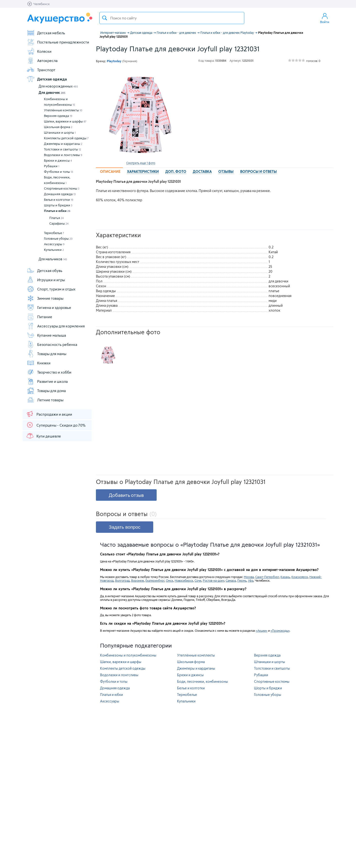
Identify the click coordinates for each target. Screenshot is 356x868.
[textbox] (172, 18)
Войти (325, 18)
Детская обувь (45, 271)
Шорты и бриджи (58, 205)
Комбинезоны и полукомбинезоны (59, 102)
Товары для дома (46, 391)
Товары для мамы (47, 354)
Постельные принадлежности (58, 42)
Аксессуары (54, 244)
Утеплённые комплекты (63, 110)
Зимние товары (45, 298)
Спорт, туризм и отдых (51, 289)
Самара (231, 580)
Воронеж (138, 580)
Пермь (242, 580)
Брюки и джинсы (58, 160)
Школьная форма (58, 127)
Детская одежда (47, 79)
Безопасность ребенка (52, 344)
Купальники (54, 250)
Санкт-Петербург (267, 577)
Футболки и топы (59, 172)
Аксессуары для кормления (56, 326)
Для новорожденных (58, 86)
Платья (56, 218)
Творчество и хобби (49, 372)
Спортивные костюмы (62, 188)
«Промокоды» (280, 631)
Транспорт (41, 70)
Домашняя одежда (60, 194)
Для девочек (52, 92)
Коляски (39, 51)
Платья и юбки (57, 211)
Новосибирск (184, 580)
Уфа (251, 580)
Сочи (198, 580)
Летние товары (45, 400)
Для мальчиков (53, 259)
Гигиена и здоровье (49, 307)
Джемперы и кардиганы (63, 144)
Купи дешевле (43, 436)
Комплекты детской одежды (66, 138)
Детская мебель (46, 33)
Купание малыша (46, 335)
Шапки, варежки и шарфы (65, 121)
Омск (170, 580)
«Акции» (262, 631)
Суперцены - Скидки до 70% (56, 425)
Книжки (39, 363)
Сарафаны (59, 223)
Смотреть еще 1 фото (141, 163)
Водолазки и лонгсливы (63, 155)
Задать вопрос (125, 527)
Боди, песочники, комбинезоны (57, 180)
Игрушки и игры (46, 280)
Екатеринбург (155, 580)
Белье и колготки (59, 200)
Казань (285, 577)
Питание (39, 317)
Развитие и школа (47, 381)
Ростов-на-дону (213, 580)
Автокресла (42, 61)
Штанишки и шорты (60, 132)
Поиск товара (105, 18)
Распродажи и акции (49, 414)
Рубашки (52, 166)
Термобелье (54, 233)
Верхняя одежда (58, 116)
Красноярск (300, 577)
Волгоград (122, 580)
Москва (249, 577)
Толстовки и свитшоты (63, 149)
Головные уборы (58, 238)
